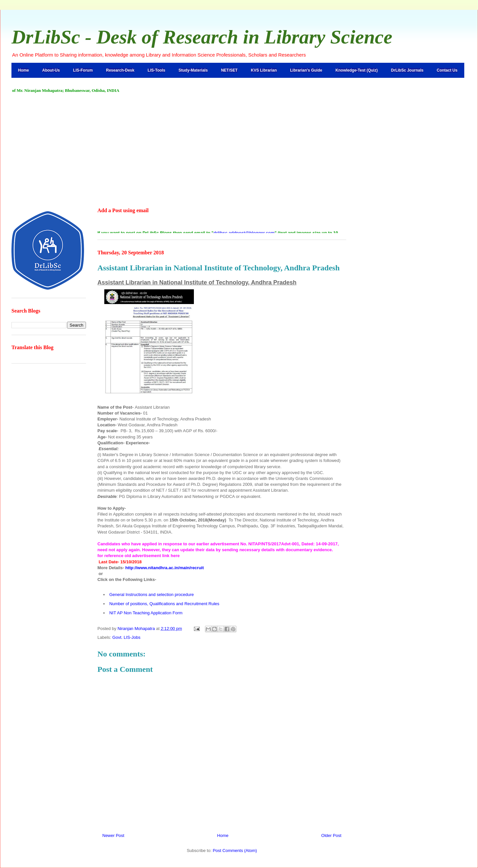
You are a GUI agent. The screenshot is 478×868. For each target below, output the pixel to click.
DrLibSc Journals (407, 70)
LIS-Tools (157, 70)
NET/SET (229, 70)
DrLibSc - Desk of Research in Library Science (202, 37)
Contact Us (447, 70)
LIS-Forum (83, 70)
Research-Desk (120, 70)
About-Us (51, 70)
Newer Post (113, 835)
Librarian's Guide (306, 70)
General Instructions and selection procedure (152, 595)
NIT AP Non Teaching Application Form (146, 613)
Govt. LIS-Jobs (127, 637)
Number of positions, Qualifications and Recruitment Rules (164, 604)
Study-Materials (193, 70)
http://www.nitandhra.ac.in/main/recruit (164, 568)
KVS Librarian (264, 70)
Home (23, 70)
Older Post (331, 835)
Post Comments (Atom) (235, 851)
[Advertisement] (239, 151)
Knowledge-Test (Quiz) (357, 70)
